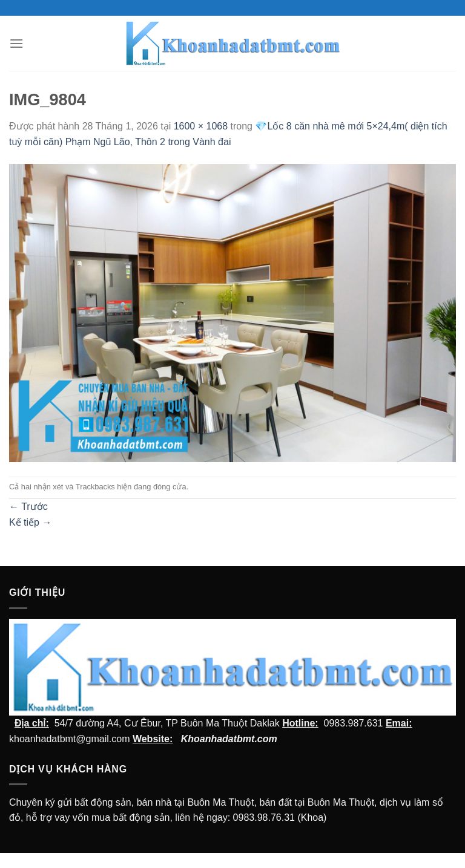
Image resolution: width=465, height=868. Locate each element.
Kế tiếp (30, 522)
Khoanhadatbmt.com (229, 739)
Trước (28, 507)
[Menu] (16, 43)
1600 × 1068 (201, 126)
